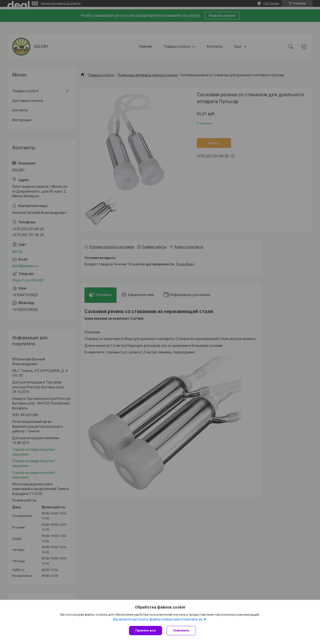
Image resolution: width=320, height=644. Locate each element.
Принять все (146, 630)
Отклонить (182, 630)
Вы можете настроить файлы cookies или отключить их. (158, 619)
